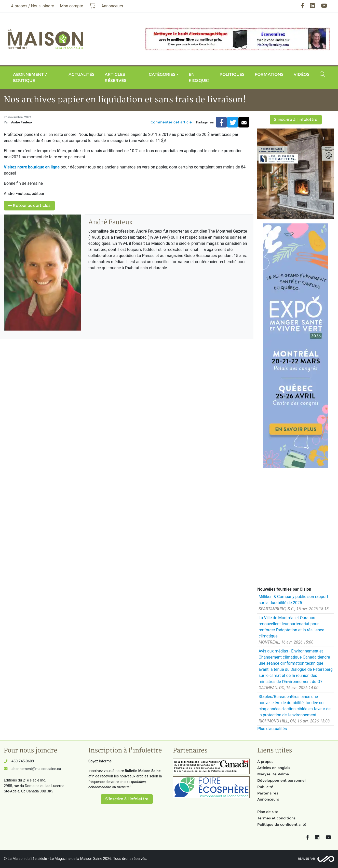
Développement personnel (281, 780)
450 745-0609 (23, 761)
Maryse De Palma (273, 774)
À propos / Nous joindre (32, 6)
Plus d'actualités (272, 729)
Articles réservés (116, 77)
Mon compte (72, 6)
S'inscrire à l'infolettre (296, 119)
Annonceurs (268, 799)
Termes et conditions (276, 818)
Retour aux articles (29, 205)
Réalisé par (306, 859)
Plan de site (268, 812)
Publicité (265, 787)
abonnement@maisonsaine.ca (36, 769)
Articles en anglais (274, 768)
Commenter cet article (171, 122)
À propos (265, 762)
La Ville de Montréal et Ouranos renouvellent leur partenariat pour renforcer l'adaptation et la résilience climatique (291, 627)
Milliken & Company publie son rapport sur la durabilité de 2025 (293, 600)
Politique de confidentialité (282, 824)
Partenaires (268, 793)
